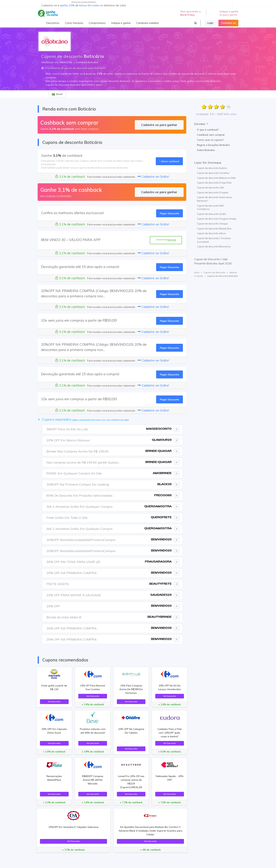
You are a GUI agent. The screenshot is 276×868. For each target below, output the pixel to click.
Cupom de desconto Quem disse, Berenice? (215, 199)
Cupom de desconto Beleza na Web (216, 178)
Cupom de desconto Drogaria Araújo (217, 219)
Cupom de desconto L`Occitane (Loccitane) (214, 240)
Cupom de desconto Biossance (214, 246)
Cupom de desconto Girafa (211, 214)
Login (210, 23)
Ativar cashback (169, 161)
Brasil (57, 94)
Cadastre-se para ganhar (159, 125)
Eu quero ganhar (229, 15)
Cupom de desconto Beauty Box (214, 229)
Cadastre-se (228, 23)
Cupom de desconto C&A (210, 188)
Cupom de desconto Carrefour (213, 173)
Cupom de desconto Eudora (212, 168)
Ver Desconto (54, 701)
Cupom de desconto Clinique (212, 224)
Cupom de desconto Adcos (211, 233)
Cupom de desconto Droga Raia (214, 183)
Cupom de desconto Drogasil (213, 192)
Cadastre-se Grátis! (153, 177)
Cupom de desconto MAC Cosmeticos (211, 207)
